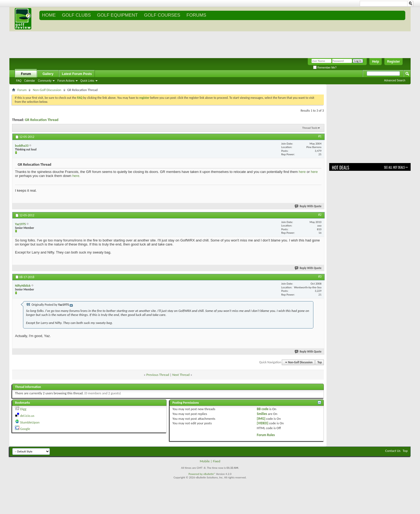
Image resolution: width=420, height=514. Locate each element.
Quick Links (87, 81)
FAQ (19, 81)
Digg (23, 409)
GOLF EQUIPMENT (117, 15)
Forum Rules (266, 435)
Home (49, 15)
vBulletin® (209, 474)
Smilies (262, 414)
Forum (26, 74)
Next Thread (181, 375)
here (302, 172)
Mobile (205, 461)
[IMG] (261, 419)
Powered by (196, 474)
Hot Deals (341, 168)
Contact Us (393, 451)
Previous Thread (158, 375)
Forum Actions (66, 81)
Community (45, 81)
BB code (263, 409)
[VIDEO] (263, 423)
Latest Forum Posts (77, 74)
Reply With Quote (308, 206)
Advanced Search (395, 80)
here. (76, 176)
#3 (320, 277)
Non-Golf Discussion (47, 90)
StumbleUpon (30, 422)
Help (376, 62)
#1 (320, 136)
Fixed (217, 461)
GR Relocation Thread (42, 120)
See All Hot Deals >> (396, 167)
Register (393, 62)
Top (320, 362)
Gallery (48, 74)
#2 (320, 215)
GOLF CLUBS (76, 15)
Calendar (30, 81)
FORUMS (196, 15)
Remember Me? (325, 68)
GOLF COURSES (162, 15)
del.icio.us (27, 416)
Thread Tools (310, 128)
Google (25, 429)
